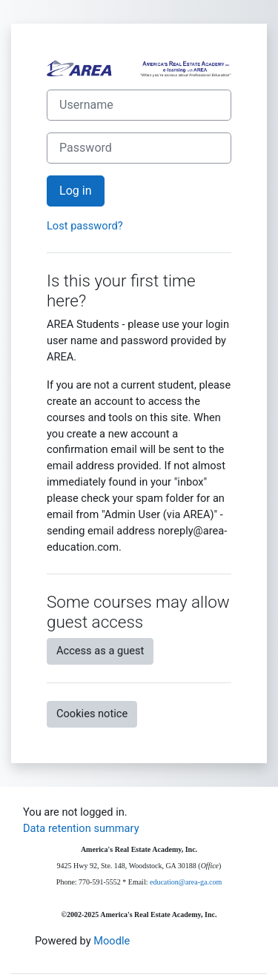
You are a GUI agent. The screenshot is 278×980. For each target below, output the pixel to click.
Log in (76, 191)
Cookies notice (92, 714)
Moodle (112, 941)
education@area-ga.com (186, 882)
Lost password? (85, 226)
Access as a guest (100, 651)
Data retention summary (81, 828)
